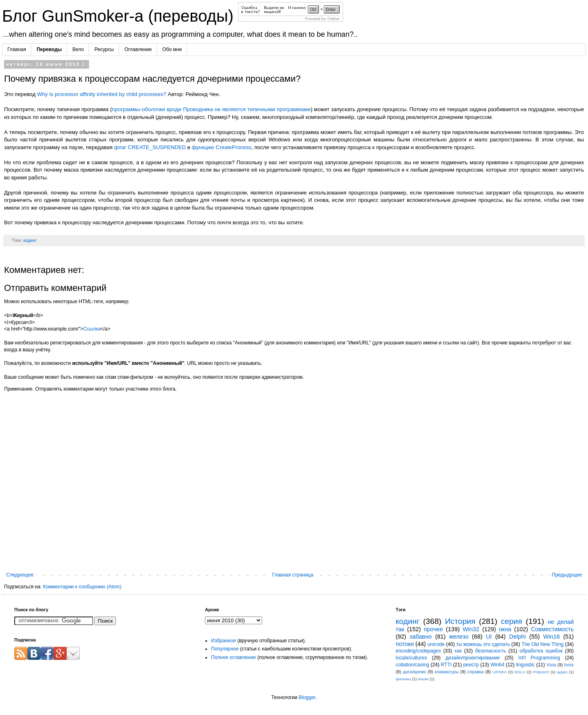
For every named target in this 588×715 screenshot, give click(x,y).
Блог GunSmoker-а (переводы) (120, 16)
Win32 (471, 629)
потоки (405, 644)
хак (458, 651)
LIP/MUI (500, 672)
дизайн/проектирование (473, 658)
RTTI (446, 665)
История (460, 621)
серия (512, 621)
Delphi (518, 637)
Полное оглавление (234, 657)
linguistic (526, 665)
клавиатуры (447, 672)
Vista (551, 665)
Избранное (224, 641)
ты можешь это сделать (483, 644)
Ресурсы (104, 49)
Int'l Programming (539, 658)
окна (505, 629)
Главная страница (293, 575)
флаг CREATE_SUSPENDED (150, 147)
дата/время (414, 672)
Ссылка (92, 329)
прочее (433, 629)
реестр (471, 665)
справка (476, 672)
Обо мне (172, 49)
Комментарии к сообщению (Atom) (82, 587)
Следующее (20, 575)
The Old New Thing (542, 644)
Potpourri (541, 672)
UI (489, 637)
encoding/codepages (418, 651)
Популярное (225, 649)
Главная (17, 49)
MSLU (520, 672)
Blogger (307, 697)
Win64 (497, 665)
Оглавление (138, 49)
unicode (436, 644)
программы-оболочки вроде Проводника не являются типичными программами (211, 109)
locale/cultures (411, 658)
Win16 (551, 637)
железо (459, 637)
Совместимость (552, 629)
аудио (562, 672)
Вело (78, 49)
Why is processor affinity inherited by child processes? (102, 94)
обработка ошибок (541, 651)
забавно (421, 637)
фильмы (403, 679)
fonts (569, 665)
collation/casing (412, 665)
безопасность (491, 651)
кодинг (30, 240)
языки (423, 679)
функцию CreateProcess (222, 147)
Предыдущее (567, 575)
